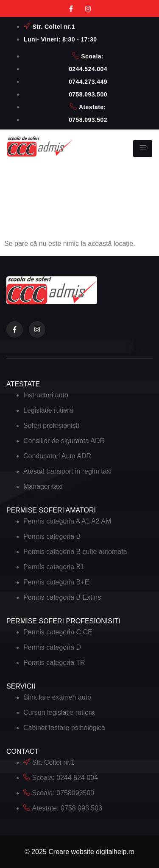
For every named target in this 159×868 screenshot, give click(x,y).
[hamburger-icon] (143, 149)
